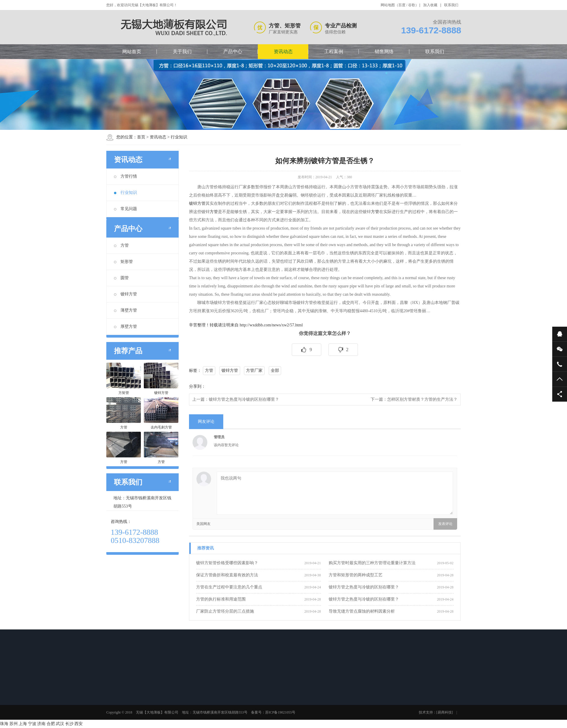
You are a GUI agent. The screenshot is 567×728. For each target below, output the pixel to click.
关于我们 (182, 51)
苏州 (14, 724)
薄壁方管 (126, 310)
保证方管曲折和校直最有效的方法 (227, 575)
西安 (79, 724)
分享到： (197, 386)
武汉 (60, 724)
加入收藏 (430, 5)
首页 (141, 137)
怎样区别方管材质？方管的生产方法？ (422, 399)
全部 (275, 370)
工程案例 (334, 51)
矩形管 (123, 262)
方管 (121, 245)
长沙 (69, 724)
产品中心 (233, 51)
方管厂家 (254, 370)
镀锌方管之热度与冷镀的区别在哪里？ (244, 399)
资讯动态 (283, 51)
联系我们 (451, 5)
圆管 (121, 278)
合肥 (51, 724)
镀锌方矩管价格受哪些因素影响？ (227, 563)
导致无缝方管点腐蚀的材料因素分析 (362, 611)
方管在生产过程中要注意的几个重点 (229, 587)
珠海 (4, 724)
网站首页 (132, 51)
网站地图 (388, 5)
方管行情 (126, 176)
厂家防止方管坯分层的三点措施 (225, 611)
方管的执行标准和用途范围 (221, 599)
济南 (41, 724)
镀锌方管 (126, 294)
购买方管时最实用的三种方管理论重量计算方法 (372, 563)
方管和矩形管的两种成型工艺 (356, 575)
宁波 (32, 724)
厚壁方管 (126, 327)
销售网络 (384, 51)
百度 (402, 5)
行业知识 (179, 137)
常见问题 (126, 209)
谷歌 (412, 5)
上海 (23, 724)
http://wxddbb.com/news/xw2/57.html (271, 325)
